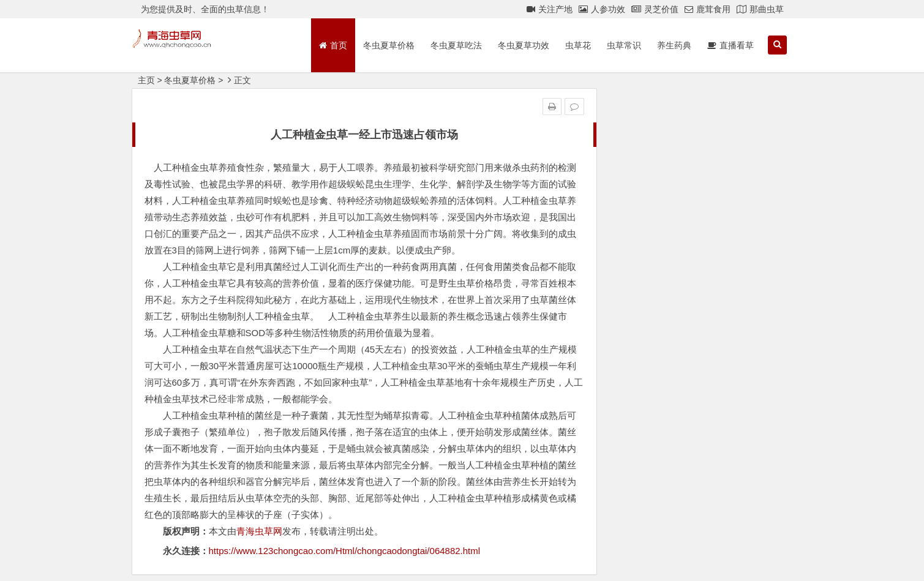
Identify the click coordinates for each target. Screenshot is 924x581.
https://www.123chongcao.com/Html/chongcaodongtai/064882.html (345, 551)
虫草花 (578, 45)
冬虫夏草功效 (524, 45)
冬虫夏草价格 (389, 45)
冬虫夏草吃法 (456, 45)
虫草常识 (624, 45)
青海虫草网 (259, 531)
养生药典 (674, 45)
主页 (146, 80)
